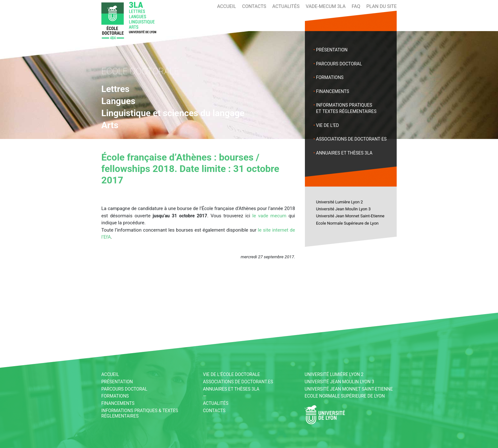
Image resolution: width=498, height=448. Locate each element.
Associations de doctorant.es (238, 382)
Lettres (115, 89)
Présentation (332, 50)
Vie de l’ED (327, 125)
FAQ (356, 6)
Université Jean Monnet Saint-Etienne (350, 216)
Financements (333, 91)
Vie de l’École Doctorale (232, 374)
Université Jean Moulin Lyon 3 (343, 209)
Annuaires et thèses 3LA (344, 153)
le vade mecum (269, 216)
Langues (118, 101)
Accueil (226, 6)
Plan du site (382, 6)
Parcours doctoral (339, 64)
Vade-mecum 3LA (326, 6)
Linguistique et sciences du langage (173, 113)
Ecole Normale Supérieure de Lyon (347, 223)
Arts (110, 125)
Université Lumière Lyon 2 (340, 202)
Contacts (254, 6)
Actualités (286, 6)
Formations (330, 77)
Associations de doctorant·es (351, 139)
